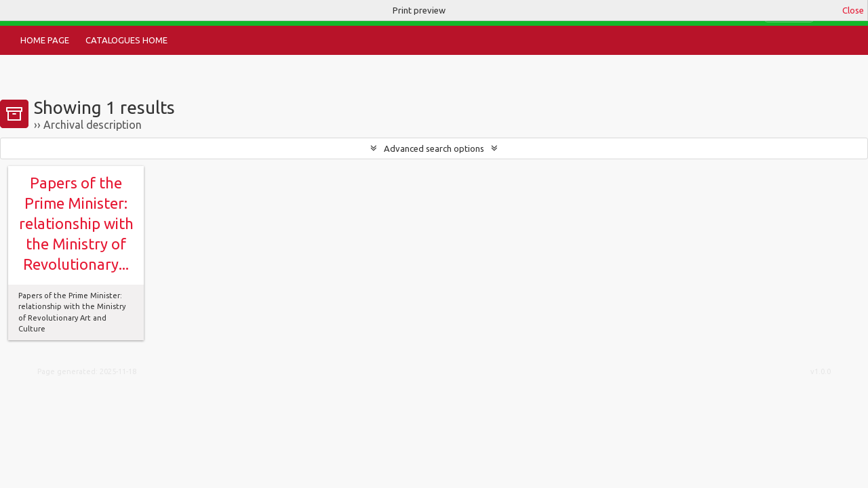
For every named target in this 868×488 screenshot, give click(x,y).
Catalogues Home (126, 40)
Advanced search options (434, 148)
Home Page (45, 40)
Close (853, 10)
